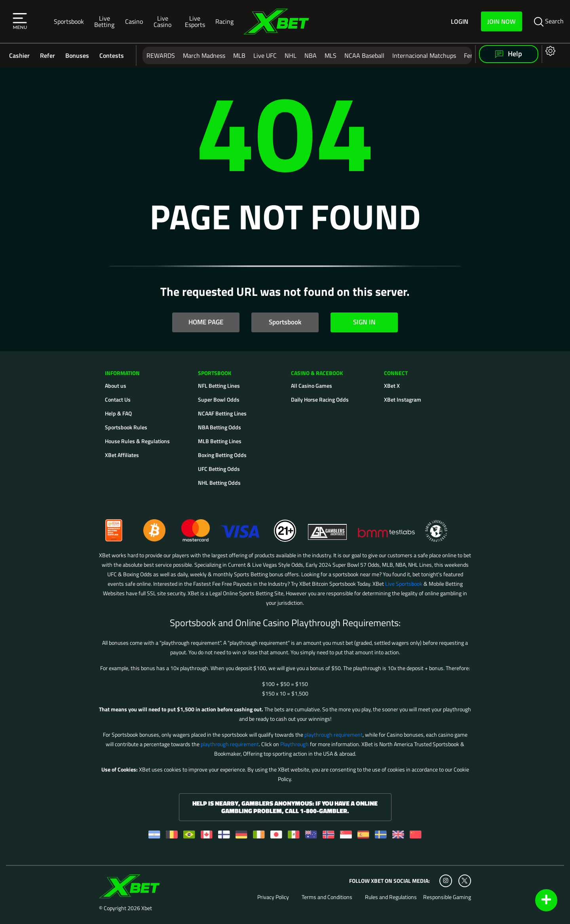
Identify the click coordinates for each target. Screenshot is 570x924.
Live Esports (195, 21)
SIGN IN (364, 322)
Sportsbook (69, 21)
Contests (112, 55)
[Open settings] (549, 50)
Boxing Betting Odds (222, 455)
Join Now (502, 21)
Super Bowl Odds (219, 399)
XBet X (392, 386)
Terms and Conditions (327, 897)
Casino (134, 21)
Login (460, 22)
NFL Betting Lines (219, 386)
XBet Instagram (403, 399)
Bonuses (77, 55)
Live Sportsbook (404, 584)
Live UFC (265, 55)
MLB (239, 55)
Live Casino (162, 21)
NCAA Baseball (364, 55)
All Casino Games (312, 386)
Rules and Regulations (391, 897)
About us (116, 386)
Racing (224, 21)
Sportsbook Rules (126, 427)
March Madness (204, 55)
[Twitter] (465, 881)
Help (509, 53)
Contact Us (118, 399)
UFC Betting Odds (219, 469)
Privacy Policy (273, 897)
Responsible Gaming (447, 897)
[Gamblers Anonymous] (328, 527)
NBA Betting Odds (219, 427)
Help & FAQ (118, 413)
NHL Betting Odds (219, 483)
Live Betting (104, 21)
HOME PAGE (206, 322)
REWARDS (161, 55)
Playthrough (294, 744)
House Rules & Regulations (137, 441)
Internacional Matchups (424, 55)
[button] (20, 21)
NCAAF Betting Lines (222, 413)
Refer (47, 55)
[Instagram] (446, 881)
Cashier (19, 55)
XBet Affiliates (122, 455)
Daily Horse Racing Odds (320, 399)
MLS (331, 55)
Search (549, 21)
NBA (311, 55)
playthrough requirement (333, 734)
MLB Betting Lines (220, 441)
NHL (291, 55)
